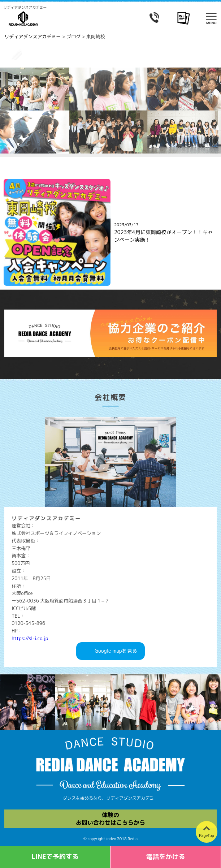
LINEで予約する (55, 857)
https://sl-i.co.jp (30, 638)
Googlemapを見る (116, 651)
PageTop (207, 835)
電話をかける (166, 857)
